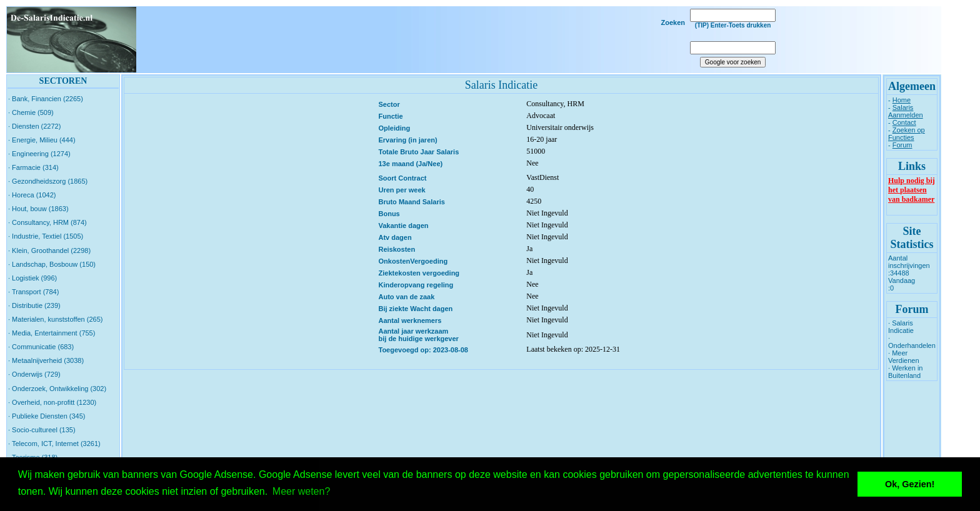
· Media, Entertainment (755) (52, 333)
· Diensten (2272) (34, 126)
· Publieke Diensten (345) (47, 416)
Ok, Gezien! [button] (910, 484)
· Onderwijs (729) (34, 374)
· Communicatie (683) (41, 347)
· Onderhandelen (912, 342)
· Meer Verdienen (904, 357)
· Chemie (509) (31, 112)
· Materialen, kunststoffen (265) (55, 319)
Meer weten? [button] (302, 491)
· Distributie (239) (34, 305)
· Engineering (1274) (39, 154)
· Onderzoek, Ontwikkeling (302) (57, 389)
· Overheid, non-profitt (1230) (52, 402)
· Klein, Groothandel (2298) (49, 251)
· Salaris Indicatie (901, 327)
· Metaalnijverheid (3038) (46, 360)
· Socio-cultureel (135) (42, 430)
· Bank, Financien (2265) (46, 99)
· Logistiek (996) (32, 278)
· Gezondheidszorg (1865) (48, 181)
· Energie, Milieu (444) (42, 140)
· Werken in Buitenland (905, 372)
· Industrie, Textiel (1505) (46, 236)
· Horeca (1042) (32, 195)
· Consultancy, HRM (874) (47, 222)
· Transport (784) (33, 292)
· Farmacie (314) (33, 167)
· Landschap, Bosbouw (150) (52, 264)
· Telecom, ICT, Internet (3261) (54, 444)
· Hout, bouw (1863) (38, 209)
